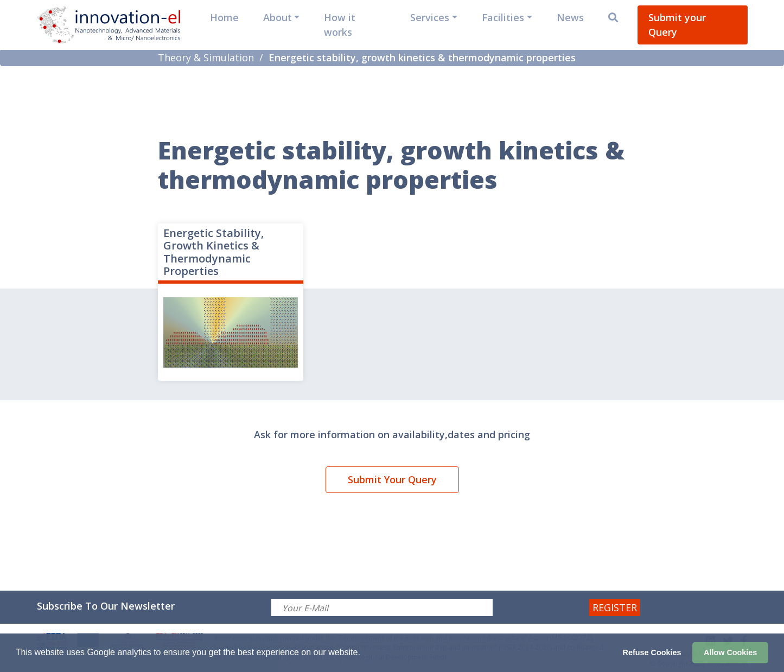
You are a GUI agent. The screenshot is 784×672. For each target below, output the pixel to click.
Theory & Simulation (206, 57)
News (570, 17)
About (278, 17)
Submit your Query (677, 25)
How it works (340, 25)
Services (430, 17)
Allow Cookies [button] (730, 652)
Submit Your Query (392, 479)
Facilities (503, 17)
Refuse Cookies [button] (652, 652)
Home (224, 17)
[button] (364, 654)
